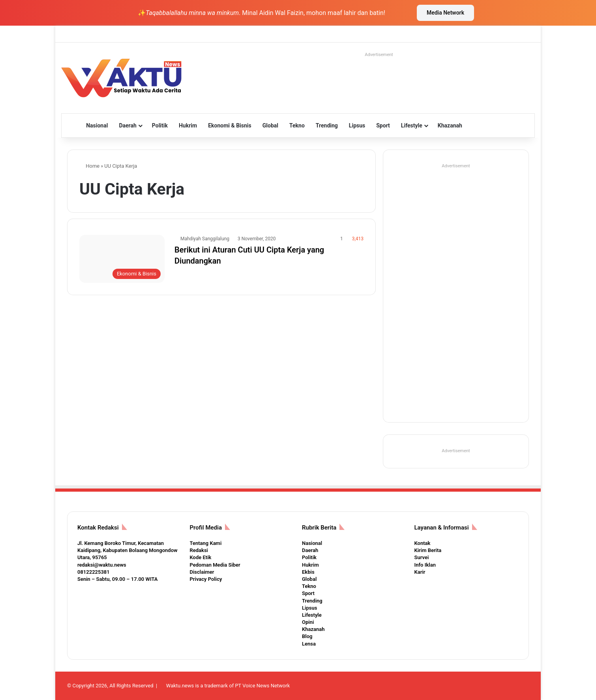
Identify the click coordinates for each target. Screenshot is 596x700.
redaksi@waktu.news (102, 565)
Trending (327, 125)
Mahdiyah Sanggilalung (205, 239)
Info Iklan (425, 565)
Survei (422, 557)
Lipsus (357, 125)
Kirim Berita (428, 550)
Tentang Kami (206, 543)
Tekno (297, 125)
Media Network (445, 13)
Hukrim (188, 125)
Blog (307, 636)
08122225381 (94, 572)
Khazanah (450, 125)
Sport (383, 125)
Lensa (309, 644)
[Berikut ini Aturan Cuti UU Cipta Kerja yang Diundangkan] (122, 259)
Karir (420, 572)
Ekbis (308, 572)
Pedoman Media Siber (215, 565)
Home (89, 166)
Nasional (97, 125)
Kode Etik (201, 557)
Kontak (423, 543)
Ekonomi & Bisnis (230, 125)
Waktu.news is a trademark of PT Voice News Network (228, 686)
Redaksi (199, 550)
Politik (160, 125)
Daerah (127, 125)
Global (270, 125)
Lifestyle (412, 125)
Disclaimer (202, 572)
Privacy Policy (206, 579)
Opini (308, 622)
